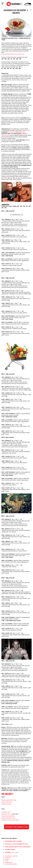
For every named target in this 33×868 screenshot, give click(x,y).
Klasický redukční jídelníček (8, 816)
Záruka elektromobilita (11, 864)
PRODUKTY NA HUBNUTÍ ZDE (16, 827)
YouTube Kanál (9, 862)
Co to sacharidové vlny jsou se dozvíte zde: (13, 54)
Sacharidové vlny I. (6, 812)
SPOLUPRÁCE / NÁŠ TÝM (11, 856)
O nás (6, 861)
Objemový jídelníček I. (7, 804)
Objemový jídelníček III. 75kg (9, 800)
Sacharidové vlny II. (6, 814)
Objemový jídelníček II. (7, 802)
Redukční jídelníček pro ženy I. (9, 818)
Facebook (8, 858)
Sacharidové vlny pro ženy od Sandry (10, 820)
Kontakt (7, 859)
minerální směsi (5, 135)
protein (28, 130)
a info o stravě (12, 852)
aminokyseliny (11, 132)
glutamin (23, 132)
